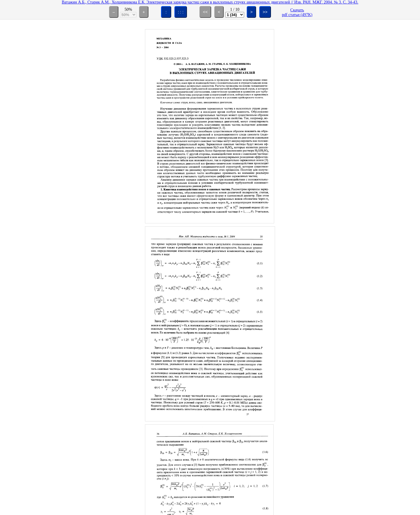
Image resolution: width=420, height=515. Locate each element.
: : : (181, 12)
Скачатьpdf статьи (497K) (297, 12)
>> (265, 12)
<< (205, 12)
